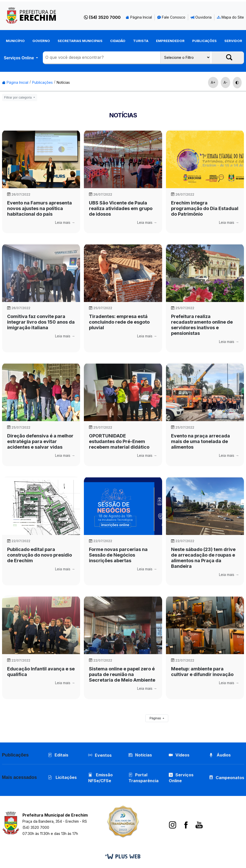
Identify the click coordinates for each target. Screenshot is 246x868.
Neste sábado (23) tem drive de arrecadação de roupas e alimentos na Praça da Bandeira (203, 558)
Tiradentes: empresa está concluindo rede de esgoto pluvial (119, 322)
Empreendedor (170, 41)
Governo (41, 41)
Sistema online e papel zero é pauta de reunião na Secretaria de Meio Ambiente (122, 674)
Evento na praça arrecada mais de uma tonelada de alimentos (200, 441)
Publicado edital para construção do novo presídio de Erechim (40, 555)
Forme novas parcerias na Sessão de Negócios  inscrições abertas (118, 555)
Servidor (233, 41)
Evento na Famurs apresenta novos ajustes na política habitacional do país (40, 208)
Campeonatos (230, 778)
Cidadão (118, 41)
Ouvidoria (201, 17)
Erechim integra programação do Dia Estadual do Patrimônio (205, 208)
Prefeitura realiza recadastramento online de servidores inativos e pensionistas (202, 325)
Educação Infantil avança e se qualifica (41, 672)
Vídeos (179, 755)
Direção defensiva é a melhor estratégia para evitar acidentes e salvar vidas (40, 441)
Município (15, 41)
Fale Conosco (171, 17)
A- (225, 82)
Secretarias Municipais (80, 41)
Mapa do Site (230, 17)
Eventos (103, 755)
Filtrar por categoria (18, 98)
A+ (213, 82)
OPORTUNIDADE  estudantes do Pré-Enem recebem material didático (119, 441)
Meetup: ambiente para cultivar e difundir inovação (202, 672)
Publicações (204, 41)
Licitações (62, 777)
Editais (58, 755)
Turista (141, 41)
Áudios (220, 755)
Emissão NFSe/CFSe (100, 778)
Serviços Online (19, 58)
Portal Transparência (144, 778)
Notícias (63, 82)
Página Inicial (139, 17)
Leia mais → (65, 222)
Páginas (156, 718)
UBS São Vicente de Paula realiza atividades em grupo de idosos (121, 208)
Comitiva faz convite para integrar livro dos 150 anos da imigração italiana (41, 322)
